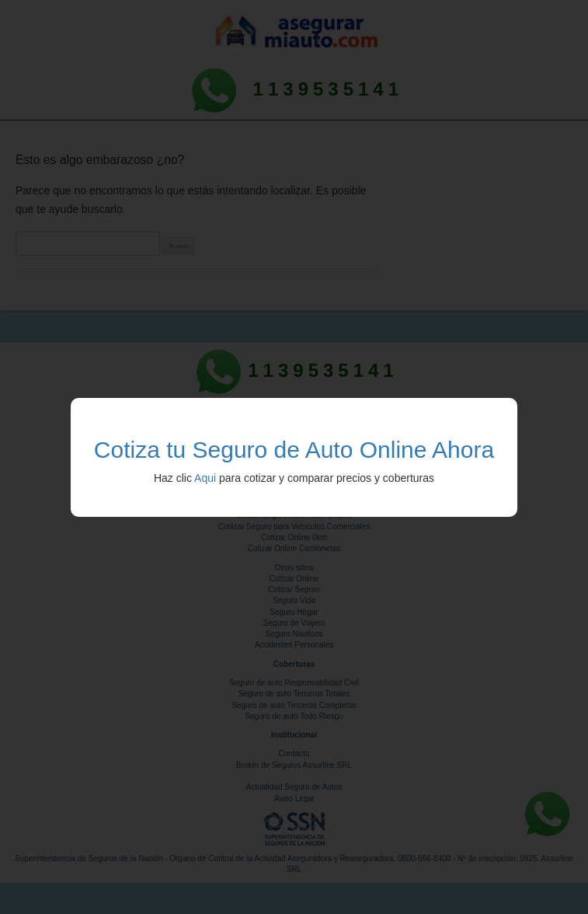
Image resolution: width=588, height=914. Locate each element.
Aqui (205, 478)
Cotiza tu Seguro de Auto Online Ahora (294, 450)
